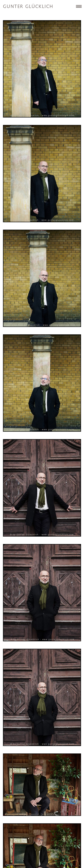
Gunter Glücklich (28, 7)
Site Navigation (79, 6)
